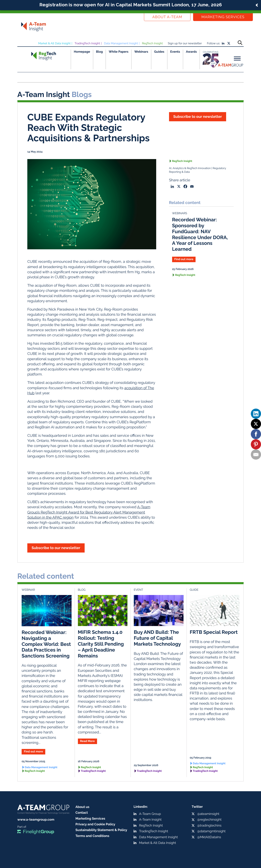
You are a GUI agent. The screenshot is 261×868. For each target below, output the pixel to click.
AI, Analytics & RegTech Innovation (190, 168)
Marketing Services (223, 17)
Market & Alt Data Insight (54, 43)
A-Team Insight (150, 820)
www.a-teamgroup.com (36, 820)
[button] (130, 5)
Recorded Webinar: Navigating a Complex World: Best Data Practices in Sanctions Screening (46, 644)
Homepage (82, 52)
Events (175, 52)
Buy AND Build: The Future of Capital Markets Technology (157, 638)
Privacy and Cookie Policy (95, 824)
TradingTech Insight (87, 43)
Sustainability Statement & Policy (101, 830)
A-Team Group (150, 814)
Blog (100, 52)
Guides (159, 52)
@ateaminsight (208, 814)
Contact (82, 813)
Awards (191, 52)
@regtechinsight (209, 820)
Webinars (141, 52)
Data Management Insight (121, 43)
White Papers (119, 52)
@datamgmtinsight (211, 831)
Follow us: (213, 43)
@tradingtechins (209, 825)
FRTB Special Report (214, 632)
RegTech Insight (152, 43)
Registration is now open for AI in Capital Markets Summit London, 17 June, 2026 (131, 5)
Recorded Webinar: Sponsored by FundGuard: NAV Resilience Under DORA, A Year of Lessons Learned (200, 234)
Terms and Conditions (92, 836)
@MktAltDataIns (209, 837)
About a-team (167, 17)
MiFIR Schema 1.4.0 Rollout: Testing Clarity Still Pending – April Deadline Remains (101, 644)
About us (82, 807)
